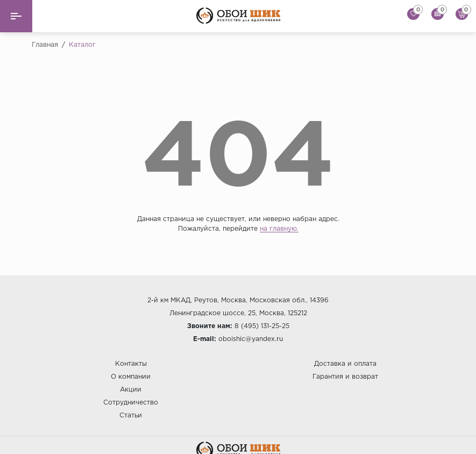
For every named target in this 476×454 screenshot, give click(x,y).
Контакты (131, 364)
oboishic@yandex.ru (251, 339)
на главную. (279, 229)
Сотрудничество (131, 403)
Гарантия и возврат (345, 377)
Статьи (131, 416)
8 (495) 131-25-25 (262, 326)
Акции (131, 390)
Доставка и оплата (345, 364)
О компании (131, 377)
